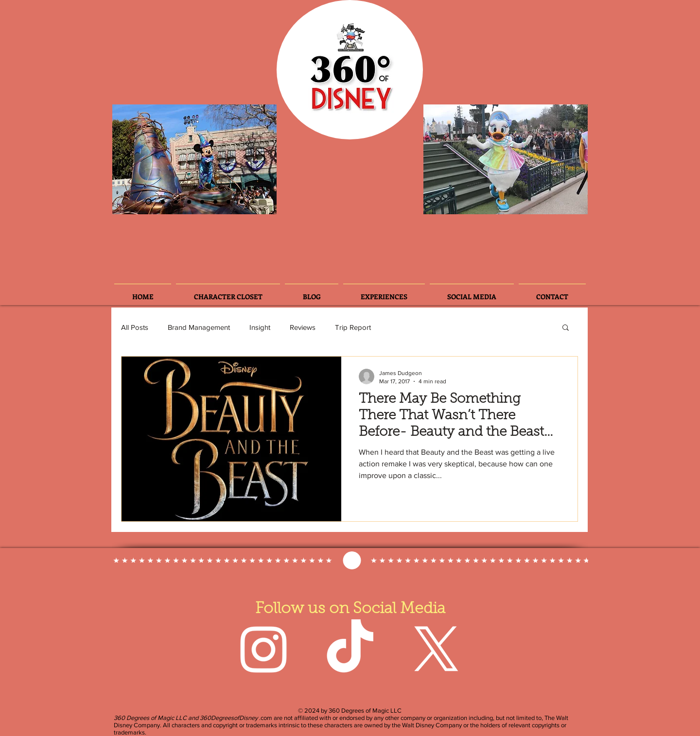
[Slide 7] (228, 202)
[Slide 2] (149, 202)
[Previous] (128, 159)
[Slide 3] (163, 202)
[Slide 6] (176, 202)
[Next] (261, 159)
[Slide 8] (242, 202)
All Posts (135, 327)
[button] (566, 328)
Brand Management (199, 327)
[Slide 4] (189, 202)
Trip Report (353, 327)
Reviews (303, 327)
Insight (260, 327)
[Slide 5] (215, 202)
